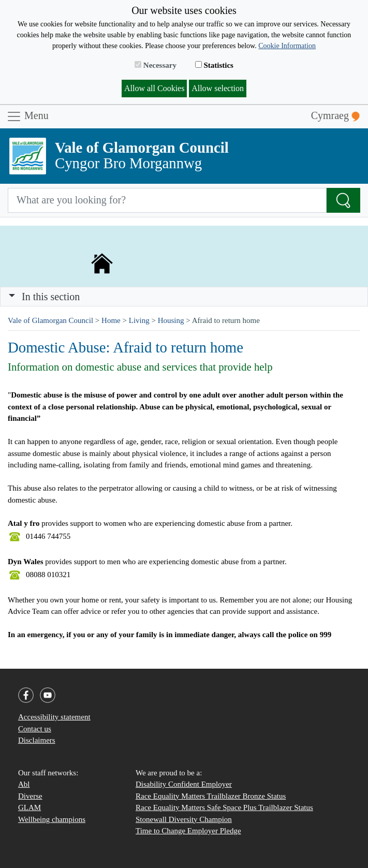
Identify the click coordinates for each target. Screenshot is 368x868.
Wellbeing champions (52, 819)
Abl (24, 784)
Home (111, 320)
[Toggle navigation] (184, 297)
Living (139, 320)
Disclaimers (37, 740)
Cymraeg (335, 116)
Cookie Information (287, 46)
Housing (171, 320)
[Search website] (167, 200)
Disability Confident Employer (184, 784)
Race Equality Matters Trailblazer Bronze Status (211, 796)
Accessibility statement (54, 717)
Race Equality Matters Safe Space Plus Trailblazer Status (224, 807)
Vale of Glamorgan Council (50, 320)
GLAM (30, 807)
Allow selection (218, 88)
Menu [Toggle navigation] (27, 116)
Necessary (156, 65)
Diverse (30, 796)
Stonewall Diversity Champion (184, 819)
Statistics (214, 65)
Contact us (35, 729)
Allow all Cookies (154, 88)
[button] (12, 297)
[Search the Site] (343, 200)
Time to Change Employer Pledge (188, 831)
